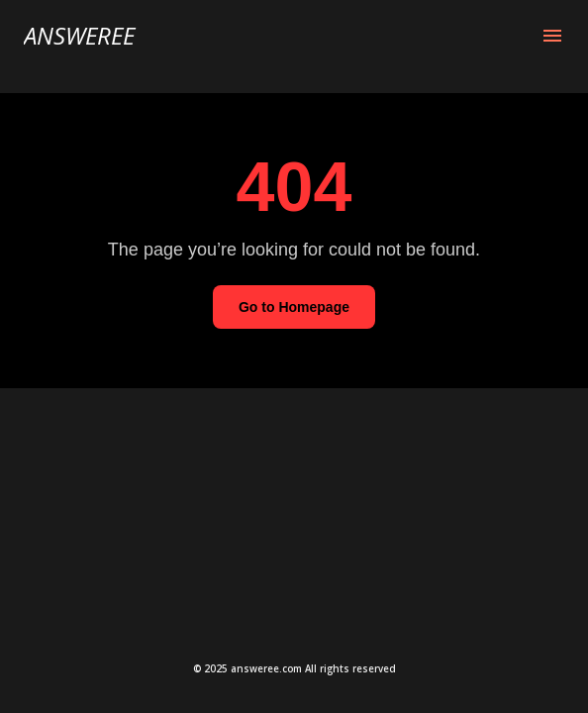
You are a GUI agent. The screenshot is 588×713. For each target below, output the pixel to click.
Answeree (79, 35)
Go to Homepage (294, 307)
